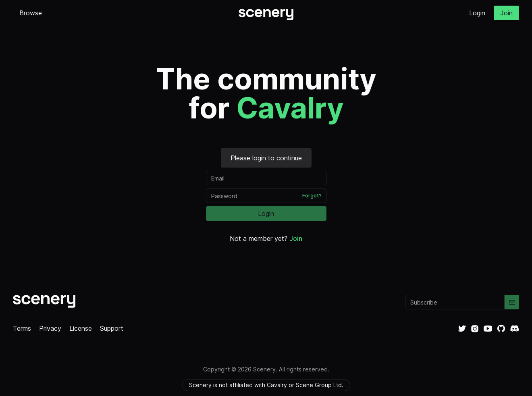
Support (112, 328)
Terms (22, 328)
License (81, 328)
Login (477, 13)
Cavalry (290, 108)
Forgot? (312, 196)
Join (506, 13)
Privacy (50, 328)
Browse (31, 13)
